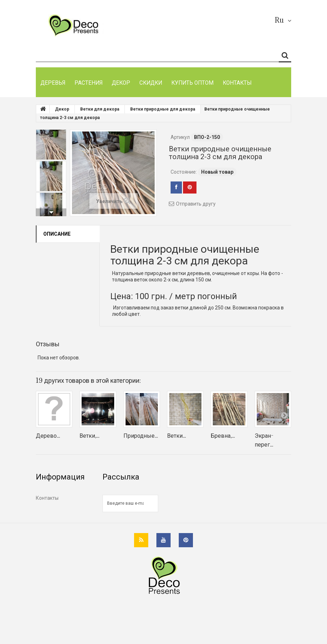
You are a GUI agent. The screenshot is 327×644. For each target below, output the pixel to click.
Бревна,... (223, 436)
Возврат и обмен (56, 521)
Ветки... (176, 436)
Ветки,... (89, 436)
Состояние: (184, 172)
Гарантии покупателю (61, 533)
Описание (57, 234)
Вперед (51, 212)
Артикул (180, 137)
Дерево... (48, 436)
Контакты (47, 498)
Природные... (141, 436)
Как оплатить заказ (59, 509)
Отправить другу (196, 204)
